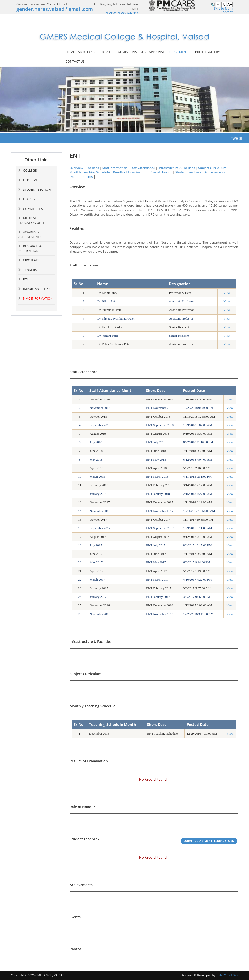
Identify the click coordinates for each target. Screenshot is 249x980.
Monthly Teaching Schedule (90, 172)
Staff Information (115, 168)
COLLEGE (30, 170)
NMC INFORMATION (38, 298)
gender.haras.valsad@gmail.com (55, 9)
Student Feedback (188, 172)
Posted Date (198, 724)
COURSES (106, 52)
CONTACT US (75, 61)
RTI (26, 279)
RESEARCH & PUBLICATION (30, 248)
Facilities (93, 168)
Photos (88, 177)
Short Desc (157, 724)
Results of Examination (130, 172)
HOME (70, 52)
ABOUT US (85, 52)
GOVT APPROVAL (152, 52)
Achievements (215, 172)
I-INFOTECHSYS (228, 975)
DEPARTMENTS (179, 52)
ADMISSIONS (127, 52)
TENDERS (30, 270)
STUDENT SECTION (37, 189)
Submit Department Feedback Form (209, 841)
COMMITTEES (33, 209)
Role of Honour (161, 172)
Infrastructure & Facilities (177, 168)
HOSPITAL (30, 180)
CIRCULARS (31, 260)
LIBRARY (29, 199)
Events (74, 177)
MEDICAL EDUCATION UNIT (31, 220)
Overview (76, 168)
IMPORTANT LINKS (37, 289)
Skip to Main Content (223, 10)
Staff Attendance (143, 168)
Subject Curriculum (212, 168)
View (227, 293)
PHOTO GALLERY (207, 52)
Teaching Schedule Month (113, 724)
